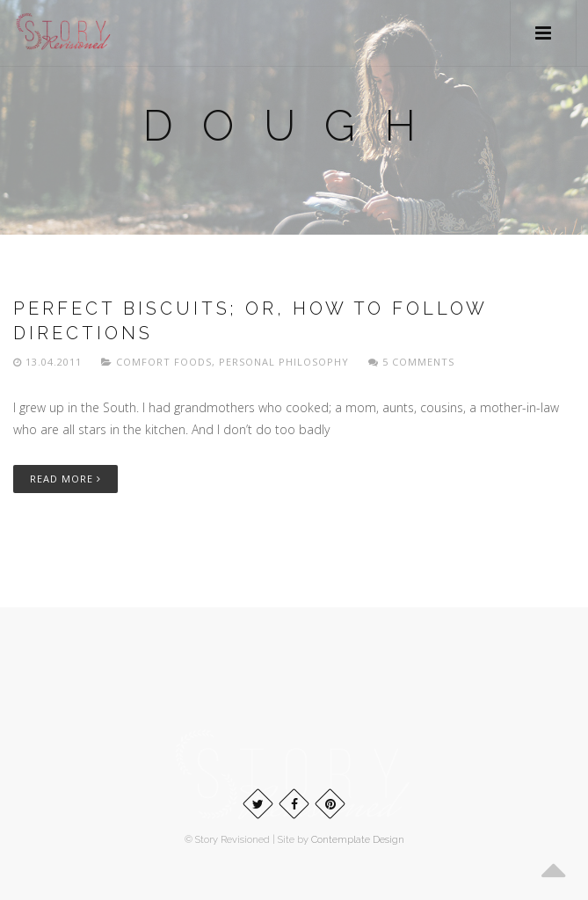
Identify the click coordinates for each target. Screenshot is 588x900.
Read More (65, 479)
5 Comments (411, 362)
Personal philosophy (284, 362)
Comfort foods (164, 362)
